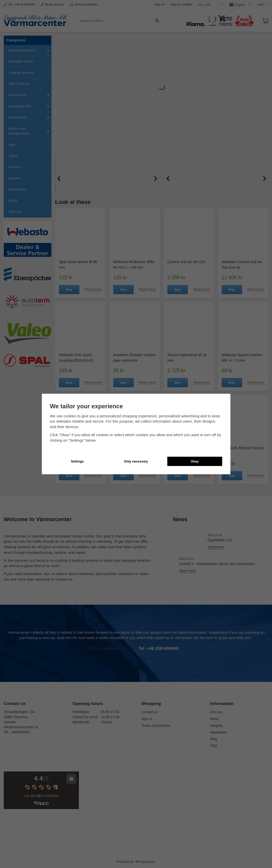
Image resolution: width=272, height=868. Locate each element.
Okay (195, 461)
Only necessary (136, 461)
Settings (77, 461)
